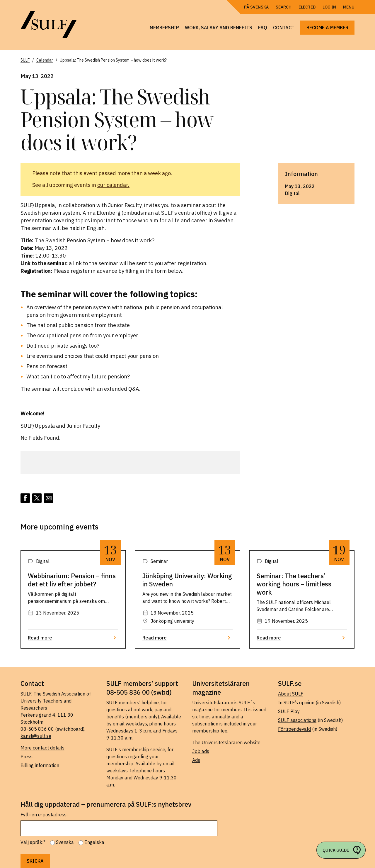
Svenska (65, 842)
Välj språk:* (33, 842)
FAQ (263, 28)
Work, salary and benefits (219, 28)
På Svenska (256, 7)
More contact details (42, 748)
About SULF (291, 694)
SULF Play (289, 711)
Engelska (94, 842)
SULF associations (297, 720)
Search (284, 7)
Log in (329, 7)
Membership (164, 28)
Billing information (40, 765)
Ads (196, 760)
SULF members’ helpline (133, 703)
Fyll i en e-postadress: (44, 815)
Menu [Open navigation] (349, 7)
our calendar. (113, 185)
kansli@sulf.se (36, 736)
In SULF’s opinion (296, 703)
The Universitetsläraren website (226, 742)
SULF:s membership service (136, 749)
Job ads (201, 751)
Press (27, 757)
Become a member (327, 28)
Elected (307, 7)
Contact (284, 28)
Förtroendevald (294, 729)
